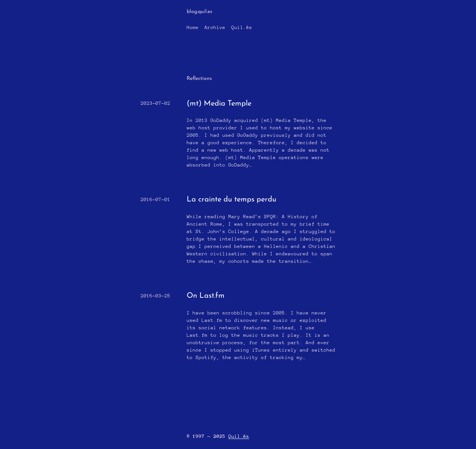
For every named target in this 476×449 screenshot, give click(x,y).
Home (193, 27)
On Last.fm (206, 296)
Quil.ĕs (242, 27)
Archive (215, 27)
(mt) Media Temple (219, 104)
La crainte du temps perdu (231, 200)
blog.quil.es (200, 12)
